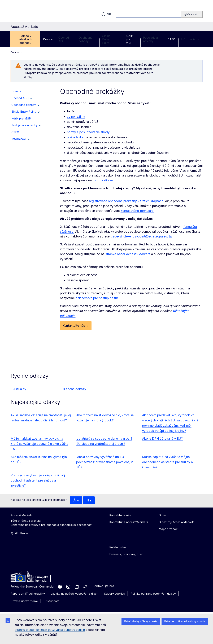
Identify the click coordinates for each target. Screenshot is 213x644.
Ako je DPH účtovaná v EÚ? (162, 439)
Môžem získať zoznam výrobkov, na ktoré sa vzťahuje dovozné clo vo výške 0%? (39, 444)
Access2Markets (22, 516)
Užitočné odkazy (74, 389)
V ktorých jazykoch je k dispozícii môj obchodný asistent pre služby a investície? (38, 481)
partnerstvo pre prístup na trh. (97, 298)
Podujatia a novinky (152, 39)
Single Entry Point (111, 39)
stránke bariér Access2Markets (128, 254)
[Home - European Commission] (36, 577)
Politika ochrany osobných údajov (153, 594)
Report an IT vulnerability (28, 594)
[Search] (192, 14)
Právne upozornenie (24, 602)
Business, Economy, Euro (126, 555)
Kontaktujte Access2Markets (129, 523)
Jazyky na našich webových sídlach (74, 594)
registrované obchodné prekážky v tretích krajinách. (127, 201)
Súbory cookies (114, 594)
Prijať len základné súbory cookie (185, 621)
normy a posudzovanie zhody (88, 132)
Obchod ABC (66, 39)
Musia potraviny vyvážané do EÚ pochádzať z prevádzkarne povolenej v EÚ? (105, 462)
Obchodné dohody (88, 39)
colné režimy (76, 116)
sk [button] (106, 14)
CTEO (171, 39)
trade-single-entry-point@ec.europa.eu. (139, 236)
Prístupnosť (51, 602)
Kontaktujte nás (74, 326)
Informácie (190, 39)
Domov (48, 39)
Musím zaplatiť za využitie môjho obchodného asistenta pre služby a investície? (167, 462)
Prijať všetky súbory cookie (141, 621)
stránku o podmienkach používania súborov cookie (50, 630)
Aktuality (20, 389)
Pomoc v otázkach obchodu (25, 39)
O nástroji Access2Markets (177, 523)
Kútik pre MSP (129, 39)
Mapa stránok (168, 530)
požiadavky (75, 137)
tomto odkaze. (103, 180)
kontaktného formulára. (138, 211)
